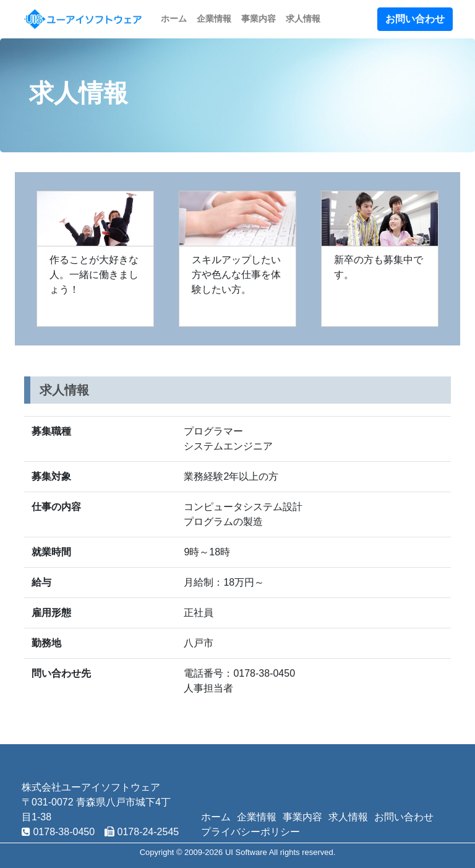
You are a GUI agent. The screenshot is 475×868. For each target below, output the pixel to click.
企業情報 (214, 19)
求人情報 (303, 19)
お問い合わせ (415, 19)
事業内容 (259, 19)
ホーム (174, 19)
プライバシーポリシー (250, 832)
